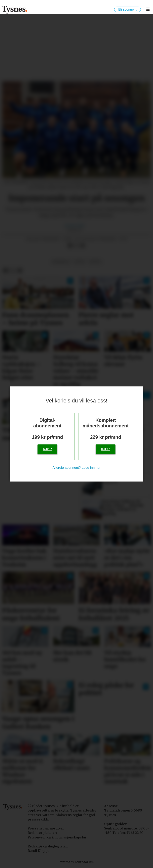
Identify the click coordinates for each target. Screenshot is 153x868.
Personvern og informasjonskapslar (57, 837)
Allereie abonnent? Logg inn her (76, 468)
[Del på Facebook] (70, 245)
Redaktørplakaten (42, 833)
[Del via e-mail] (83, 245)
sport (80, 262)
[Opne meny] (148, 10)
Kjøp (47, 449)
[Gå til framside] (14, 10)
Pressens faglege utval (46, 828)
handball (61, 262)
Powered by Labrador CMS (76, 862)
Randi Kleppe (39, 851)
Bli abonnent (127, 9)
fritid (95, 262)
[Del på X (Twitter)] (76, 245)
